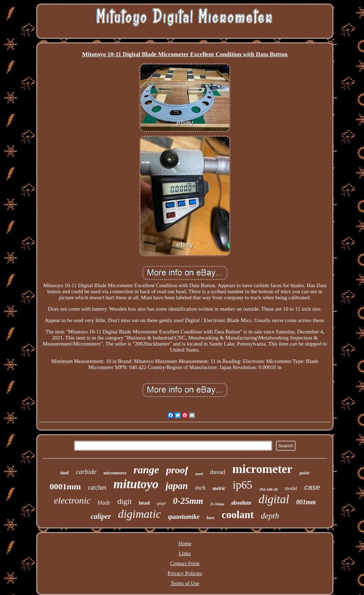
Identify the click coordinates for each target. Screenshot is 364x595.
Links (185, 553)
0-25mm (188, 501)
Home (185, 543)
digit (124, 501)
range (146, 470)
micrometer (262, 469)
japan (177, 486)
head (144, 503)
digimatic (140, 514)
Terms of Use (185, 583)
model (291, 488)
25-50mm (217, 504)
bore (211, 518)
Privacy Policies (185, 573)
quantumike (184, 517)
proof (177, 470)
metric (219, 488)
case (312, 487)
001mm (306, 502)
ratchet (97, 487)
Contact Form (185, 563)
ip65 (243, 485)
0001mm (65, 486)
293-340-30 (269, 489)
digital (274, 499)
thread (218, 472)
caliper (101, 516)
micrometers (115, 473)
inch (200, 488)
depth (270, 516)
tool (65, 473)
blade (104, 503)
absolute (241, 503)
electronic (72, 501)
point (304, 473)
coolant (238, 515)
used (199, 474)
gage (161, 503)
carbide (86, 472)
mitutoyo (136, 484)
